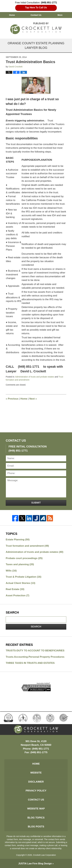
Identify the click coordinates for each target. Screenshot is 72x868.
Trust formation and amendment (27, 546)
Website (36, 773)
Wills (11, 571)
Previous (12, 399)
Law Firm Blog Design (35, 864)
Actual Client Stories (20, 583)
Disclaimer (36, 782)
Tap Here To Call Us (36, 8)
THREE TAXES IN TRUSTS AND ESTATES (30, 663)
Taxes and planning (20, 564)
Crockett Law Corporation (44, 855)
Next (33, 399)
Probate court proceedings (24, 558)
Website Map (36, 809)
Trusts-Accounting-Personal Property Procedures (35, 657)
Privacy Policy (36, 791)
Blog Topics (36, 818)
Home (12, 15)
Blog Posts (36, 827)
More (60, 15)
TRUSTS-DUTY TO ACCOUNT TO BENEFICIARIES (35, 651)
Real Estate (15, 589)
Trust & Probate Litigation (23, 577)
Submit (36, 503)
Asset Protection (17, 595)
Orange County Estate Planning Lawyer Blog (36, 28)
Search (36, 627)
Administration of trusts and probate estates (35, 377)
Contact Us (36, 15)
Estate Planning (18, 540)
